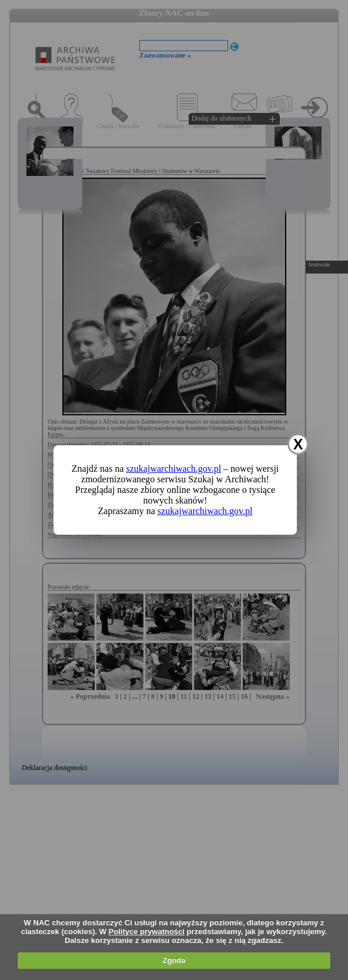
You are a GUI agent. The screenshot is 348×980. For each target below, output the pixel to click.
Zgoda (174, 960)
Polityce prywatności (147, 931)
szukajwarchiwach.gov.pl (174, 469)
